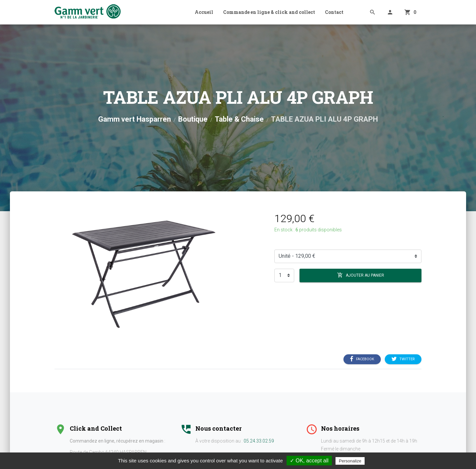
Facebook (362, 359)
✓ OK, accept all (309, 461)
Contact (334, 12)
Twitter (403, 359)
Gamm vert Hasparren (135, 119)
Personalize (350, 461)
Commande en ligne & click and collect (269, 12)
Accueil (204, 12)
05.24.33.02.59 (259, 441)
